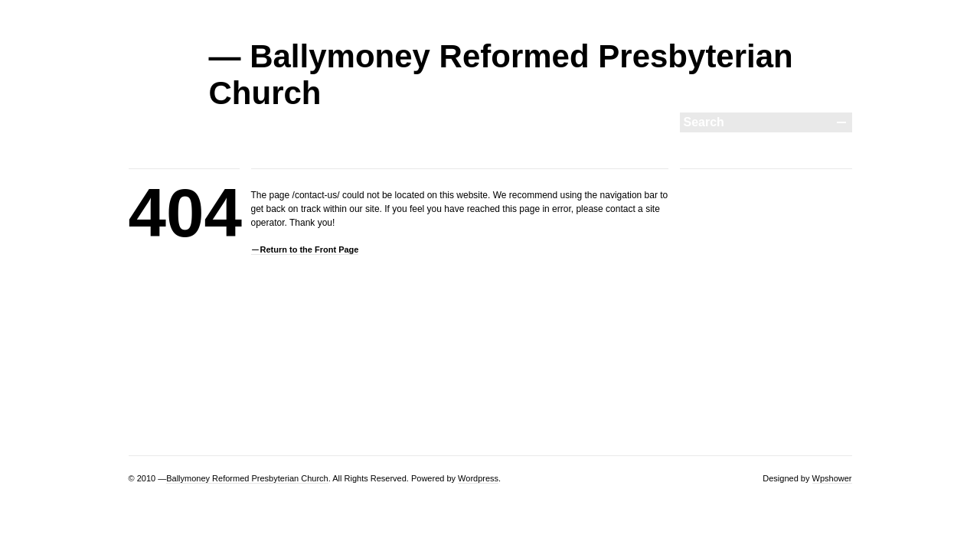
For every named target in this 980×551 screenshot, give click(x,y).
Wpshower (832, 478)
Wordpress (478, 478)
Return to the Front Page (310, 249)
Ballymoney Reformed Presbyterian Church (247, 478)
